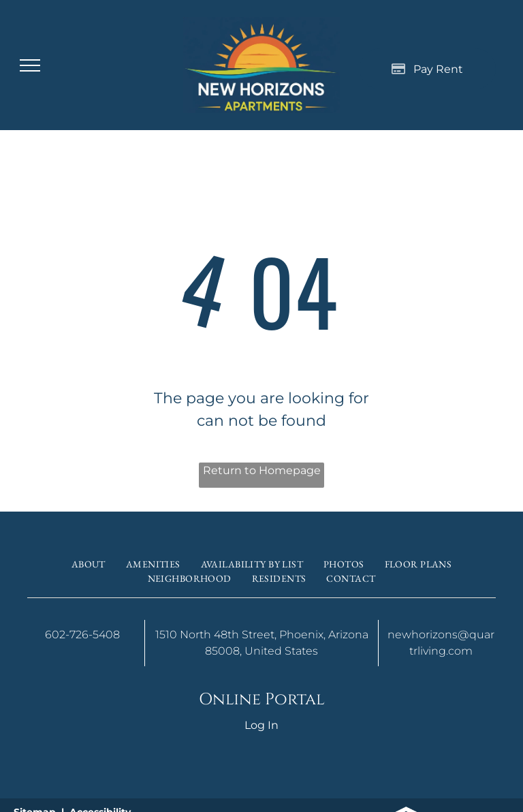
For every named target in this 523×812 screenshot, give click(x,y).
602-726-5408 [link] (82, 635)
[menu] (30, 65)
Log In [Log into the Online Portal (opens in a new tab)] (261, 725)
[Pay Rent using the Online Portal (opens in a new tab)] (428, 69)
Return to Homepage (262, 470)
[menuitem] (89, 564)
